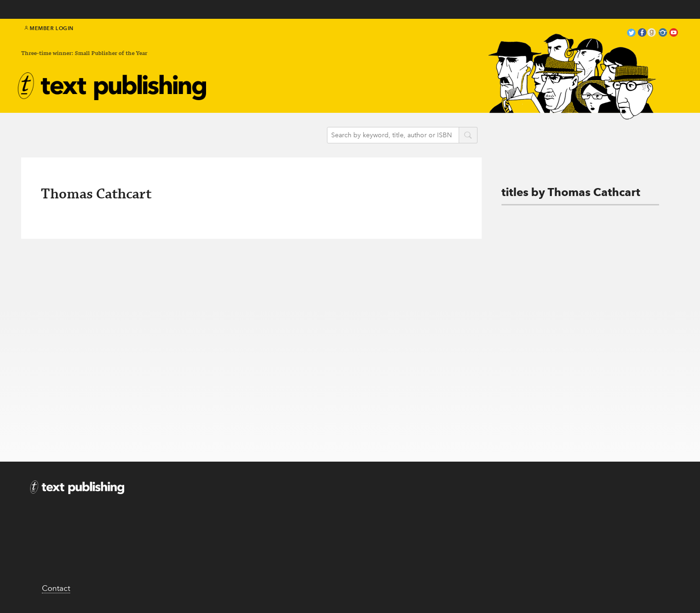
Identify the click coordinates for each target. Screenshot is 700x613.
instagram (663, 34)
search (468, 136)
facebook (642, 34)
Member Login (49, 28)
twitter (631, 34)
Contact (56, 588)
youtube (674, 34)
